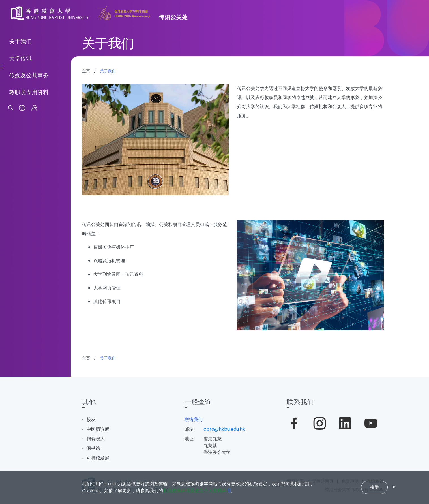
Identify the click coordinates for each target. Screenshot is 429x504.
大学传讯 (20, 251)
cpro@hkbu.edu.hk (224, 429)
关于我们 (20, 234)
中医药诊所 (98, 429)
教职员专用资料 (29, 285)
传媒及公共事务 (29, 268)
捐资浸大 (96, 439)
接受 (374, 487)
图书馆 (93, 448)
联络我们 (194, 419)
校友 (91, 419)
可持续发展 (98, 458)
